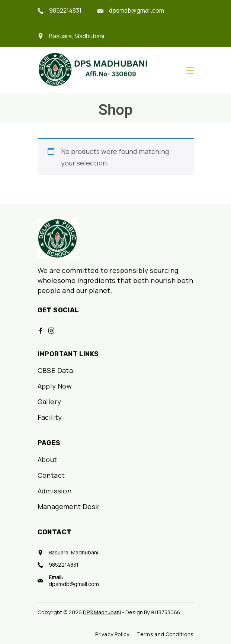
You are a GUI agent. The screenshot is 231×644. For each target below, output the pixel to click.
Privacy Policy (112, 634)
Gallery (49, 402)
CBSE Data (55, 370)
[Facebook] (41, 331)
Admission (55, 491)
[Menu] (190, 70)
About (47, 460)
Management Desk (68, 506)
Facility (50, 417)
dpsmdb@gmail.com (137, 10)
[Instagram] (51, 331)
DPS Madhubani (102, 612)
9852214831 (65, 10)
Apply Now (55, 386)
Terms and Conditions (165, 634)
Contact (51, 475)
